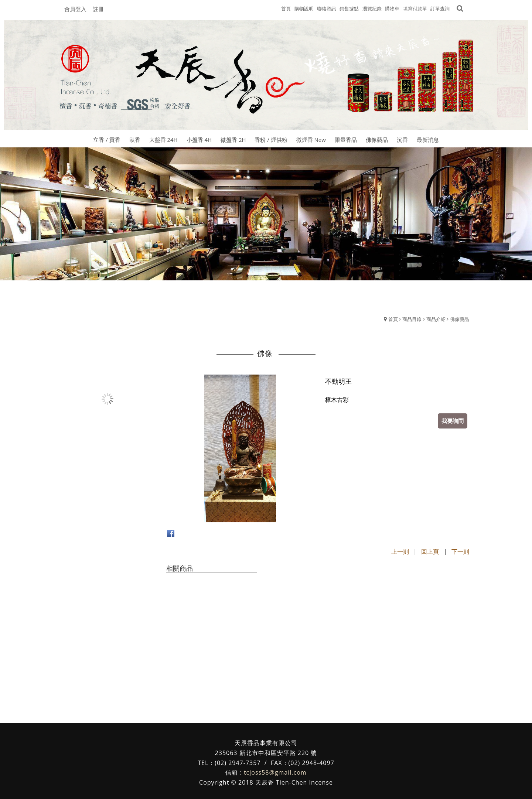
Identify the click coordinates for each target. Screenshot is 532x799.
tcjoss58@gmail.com (275, 772)
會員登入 (75, 9)
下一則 (460, 552)
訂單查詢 (440, 8)
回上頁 (430, 552)
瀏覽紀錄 (372, 8)
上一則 (400, 552)
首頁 (393, 319)
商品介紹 (436, 319)
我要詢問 (453, 421)
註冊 (98, 9)
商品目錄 (412, 319)
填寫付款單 (415, 8)
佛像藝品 (460, 319)
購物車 (392, 8)
